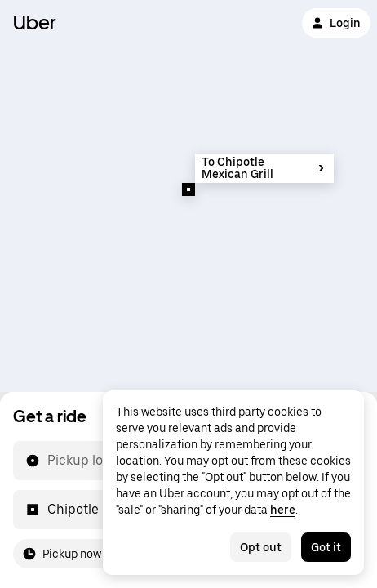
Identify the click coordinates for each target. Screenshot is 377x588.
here (283, 510)
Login (336, 23)
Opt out (261, 547)
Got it (326, 547)
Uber (35, 22)
